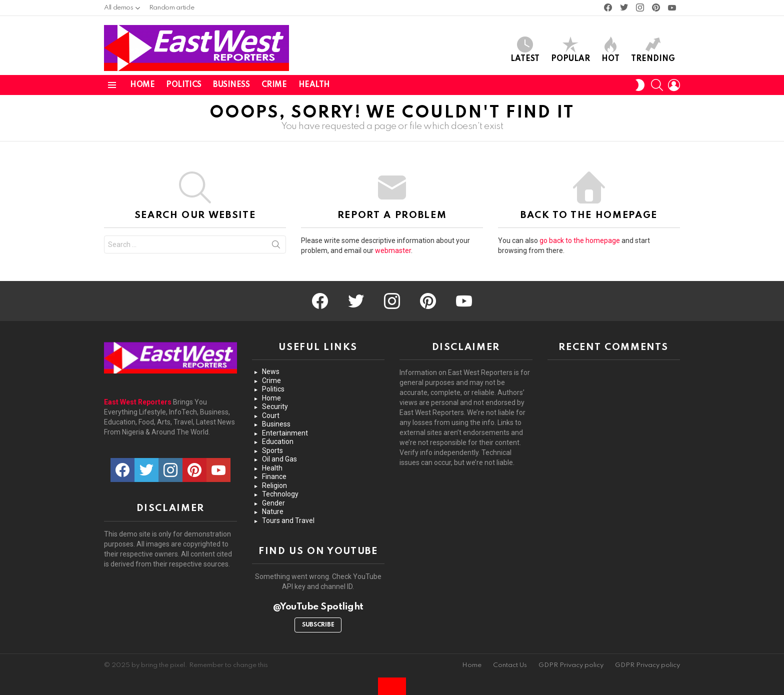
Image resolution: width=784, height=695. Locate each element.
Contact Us (510, 665)
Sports (272, 450)
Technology (280, 494)
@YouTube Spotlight (318, 607)
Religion (274, 485)
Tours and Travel (288, 520)
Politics (184, 85)
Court (271, 415)
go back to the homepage (580, 240)
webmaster (393, 250)
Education (278, 441)
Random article (172, 8)
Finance (274, 476)
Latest (525, 50)
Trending (653, 50)
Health (314, 85)
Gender (273, 503)
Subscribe (318, 625)
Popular (570, 50)
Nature (273, 511)
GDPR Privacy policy (571, 665)
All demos (119, 10)
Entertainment (285, 433)
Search (276, 246)
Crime (274, 85)
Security (275, 406)
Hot (610, 50)
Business (231, 85)
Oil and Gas (279, 459)
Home (142, 85)
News (271, 371)
